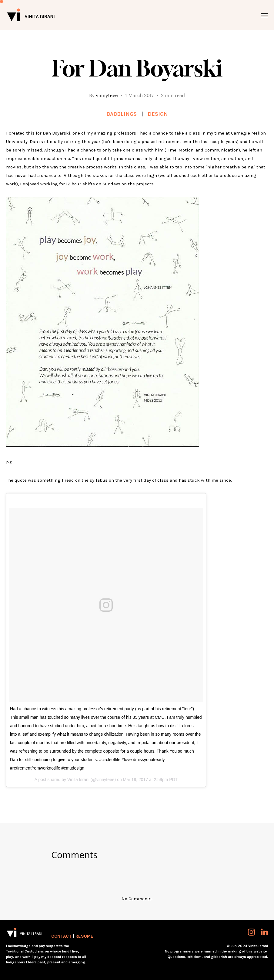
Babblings (122, 114)
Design (158, 114)
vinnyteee (107, 95)
